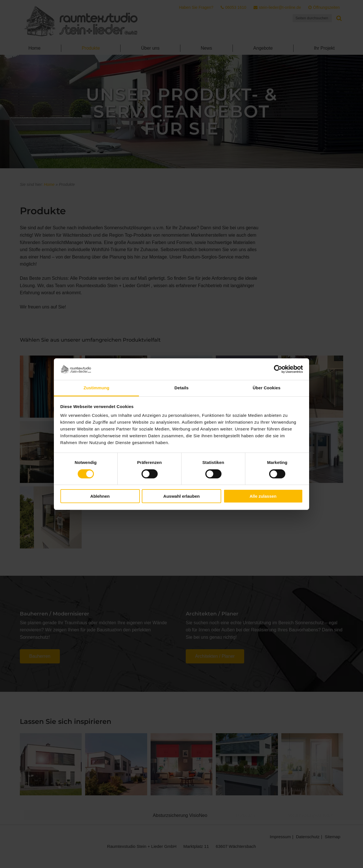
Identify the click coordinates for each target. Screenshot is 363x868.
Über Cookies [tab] (267, 388)
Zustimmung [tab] (97, 388)
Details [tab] (181, 388)
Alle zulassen (263, 496)
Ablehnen (100, 496)
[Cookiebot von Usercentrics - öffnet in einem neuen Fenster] (278, 369)
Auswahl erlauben (181, 496)
